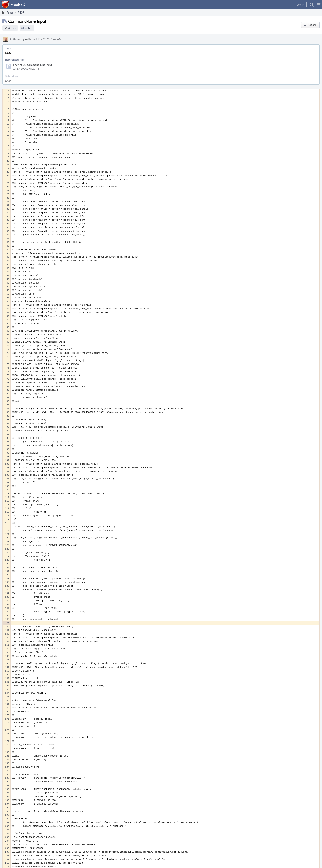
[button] (319, 5)
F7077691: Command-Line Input (32, 65)
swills (28, 39)
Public (29, 28)
